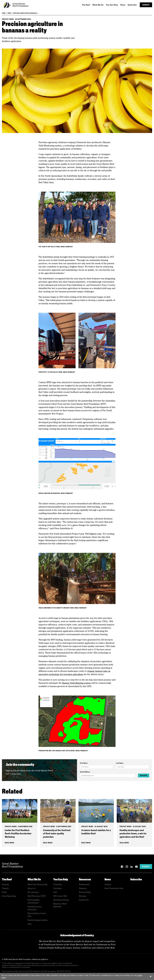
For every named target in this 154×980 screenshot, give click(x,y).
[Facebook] (122, 867)
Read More (9, 843)
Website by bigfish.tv (40, 959)
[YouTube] (136, 867)
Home (4, 13)
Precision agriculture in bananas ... (26, 13)
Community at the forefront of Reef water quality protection (57, 833)
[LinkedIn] (132, 867)
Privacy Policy (16, 774)
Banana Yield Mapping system (76, 683)
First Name (84, 763)
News (9, 13)
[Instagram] (127, 867)
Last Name (120, 763)
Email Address (85, 772)
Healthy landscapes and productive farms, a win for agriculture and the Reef (133, 833)
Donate (146, 5)
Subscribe (144, 775)
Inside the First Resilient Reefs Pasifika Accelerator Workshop (18, 833)
